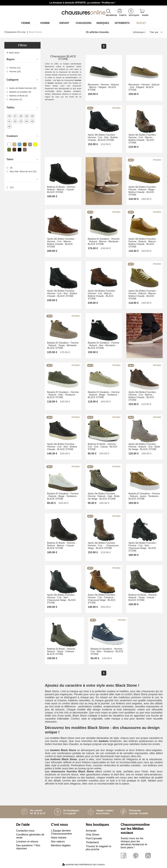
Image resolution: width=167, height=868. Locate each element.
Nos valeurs (58, 842)
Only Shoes (93, 835)
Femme (26, 23)
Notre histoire (59, 838)
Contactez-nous (25, 831)
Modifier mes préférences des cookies (83, 864)
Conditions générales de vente (30, 836)
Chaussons (83, 23)
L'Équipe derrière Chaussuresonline (61, 832)
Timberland (92, 842)
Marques (103, 23)
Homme (45, 23)
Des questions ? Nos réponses (28, 847)
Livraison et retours (27, 842)
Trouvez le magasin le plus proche (99, 848)
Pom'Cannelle (94, 838)
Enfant (64, 23)
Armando (91, 831)
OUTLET (141, 23)
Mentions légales (61, 845)
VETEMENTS (122, 23)
